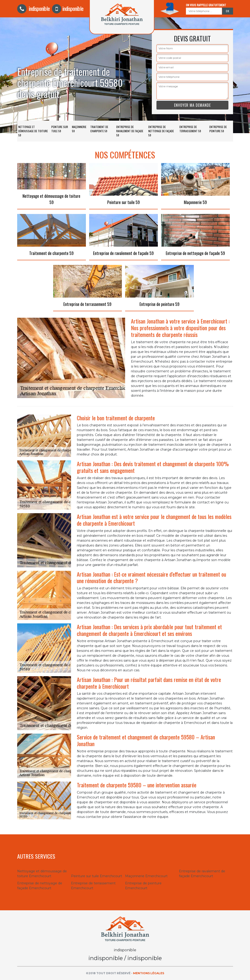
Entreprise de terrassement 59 (190, 129)
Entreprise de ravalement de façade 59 (130, 131)
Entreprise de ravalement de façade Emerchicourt (202, 874)
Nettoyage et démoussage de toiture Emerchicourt (42, 874)
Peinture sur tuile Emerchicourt (97, 876)
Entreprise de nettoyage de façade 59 (161, 131)
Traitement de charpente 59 (99, 129)
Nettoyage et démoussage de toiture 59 (33, 131)
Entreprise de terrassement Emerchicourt (93, 886)
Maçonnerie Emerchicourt (146, 876)
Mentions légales (149, 973)
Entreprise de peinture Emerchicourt (143, 886)
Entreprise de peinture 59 (218, 129)
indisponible (33, 8)
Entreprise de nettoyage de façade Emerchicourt (40, 886)
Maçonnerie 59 (79, 129)
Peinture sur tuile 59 (60, 129)
